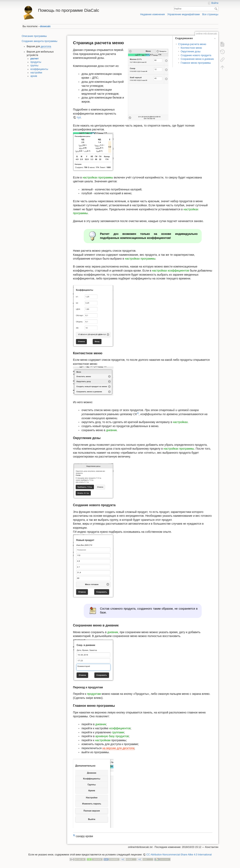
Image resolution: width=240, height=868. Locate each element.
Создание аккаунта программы (40, 41)
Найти (216, 9)
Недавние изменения (153, 14)
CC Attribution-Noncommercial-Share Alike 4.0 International (179, 855)
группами (118, 732)
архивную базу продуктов (112, 736)
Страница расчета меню (192, 44)
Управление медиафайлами (183, 14)
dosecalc (45, 26)
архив (34, 76)
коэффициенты (39, 69)
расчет (35, 59)
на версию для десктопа (118, 748)
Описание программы (34, 36)
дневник (111, 430)
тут (79, 117)
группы (34, 66)
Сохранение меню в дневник (197, 59)
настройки (36, 73)
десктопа (46, 46)
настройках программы (98, 177)
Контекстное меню (191, 48)
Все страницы (210, 14)
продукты (36, 62)
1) (138, 413)
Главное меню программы (196, 63)
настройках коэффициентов (170, 271)
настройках (180, 422)
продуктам (94, 694)
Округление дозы (191, 52)
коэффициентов (120, 728)
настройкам (103, 740)
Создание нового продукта (196, 55)
